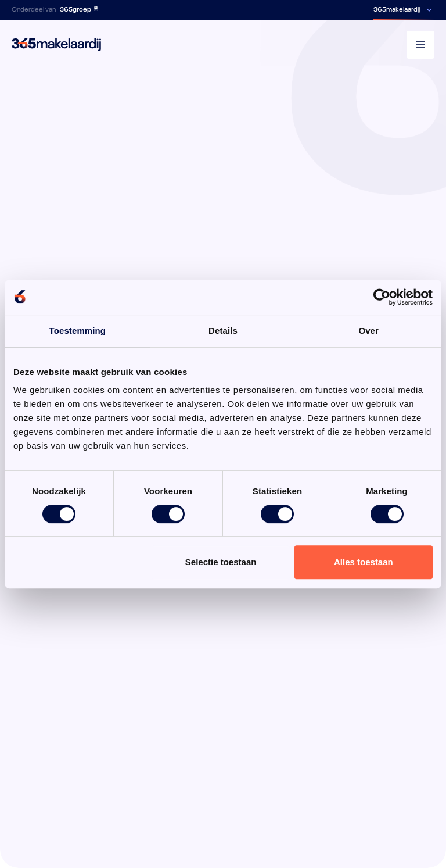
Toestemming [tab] (78, 331)
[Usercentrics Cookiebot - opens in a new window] (382, 297)
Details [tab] (223, 331)
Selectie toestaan (221, 562)
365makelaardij (397, 10)
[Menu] (420, 45)
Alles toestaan (364, 562)
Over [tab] (368, 331)
